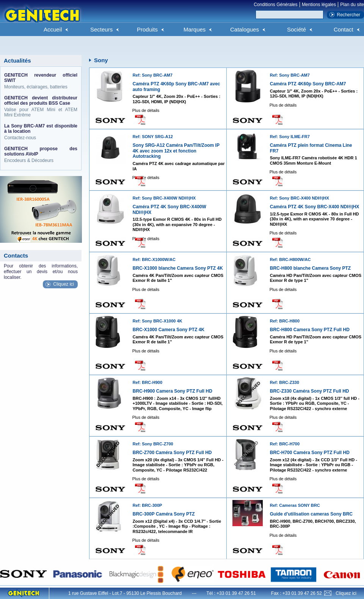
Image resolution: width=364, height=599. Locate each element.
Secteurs (101, 29)
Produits (147, 29)
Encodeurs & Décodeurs (41, 155)
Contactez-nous (41, 132)
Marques (195, 29)
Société (297, 29)
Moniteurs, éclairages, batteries (41, 81)
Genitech (42, 19)
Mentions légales (319, 5)
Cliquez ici (64, 284)
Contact (344, 29)
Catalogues (245, 29)
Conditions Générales (275, 5)
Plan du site (352, 5)
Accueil (53, 29)
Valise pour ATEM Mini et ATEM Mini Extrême (41, 106)
